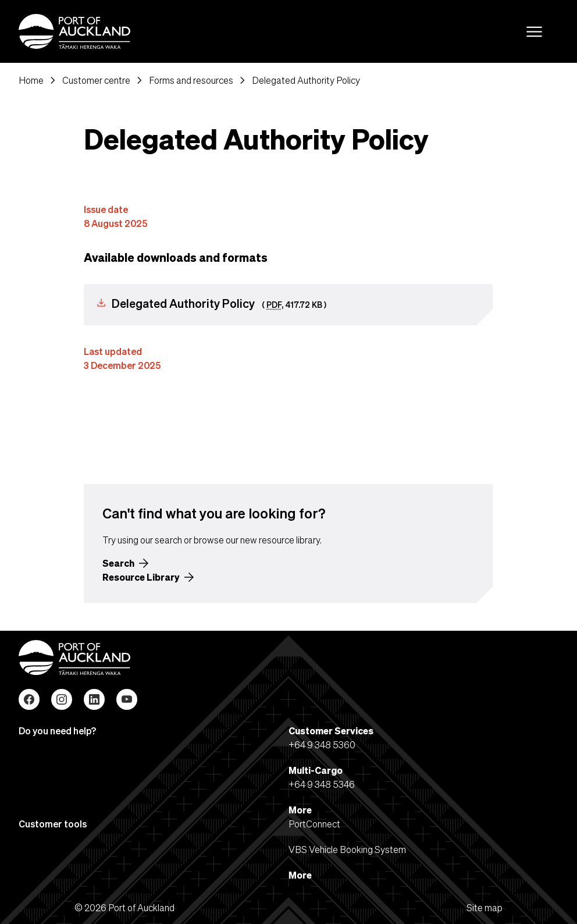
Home (31, 80)
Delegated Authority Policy (306, 80)
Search (118, 563)
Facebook (29, 699)
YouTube (127, 699)
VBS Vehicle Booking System (347, 849)
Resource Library (141, 577)
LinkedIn (94, 699)
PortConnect (314, 824)
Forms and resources (191, 80)
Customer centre (96, 80)
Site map (485, 907)
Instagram (62, 699)
